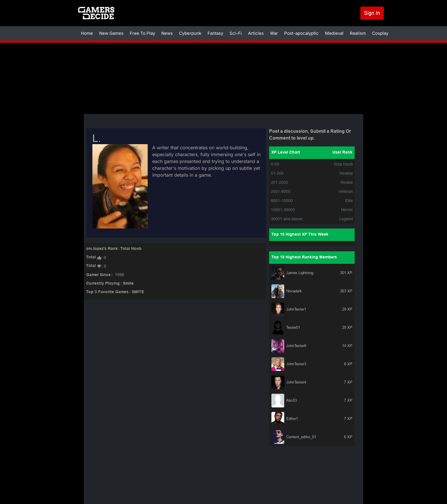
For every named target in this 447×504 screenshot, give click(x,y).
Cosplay (380, 33)
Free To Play (142, 33)
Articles (256, 33)
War (274, 33)
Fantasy (215, 33)
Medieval (334, 33)
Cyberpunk (190, 33)
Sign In (372, 13)
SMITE (138, 292)
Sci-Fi (236, 33)
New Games (111, 33)
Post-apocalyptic (301, 33)
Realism (358, 33)
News (167, 33)
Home (87, 33)
